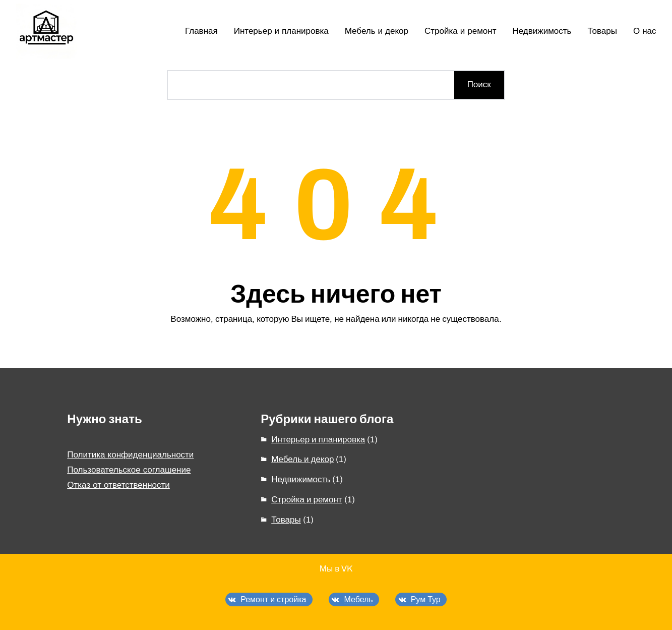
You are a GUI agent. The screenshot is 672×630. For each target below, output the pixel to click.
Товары (286, 520)
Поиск (479, 84)
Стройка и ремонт (307, 500)
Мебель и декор (302, 459)
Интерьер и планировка (318, 440)
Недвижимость (301, 479)
